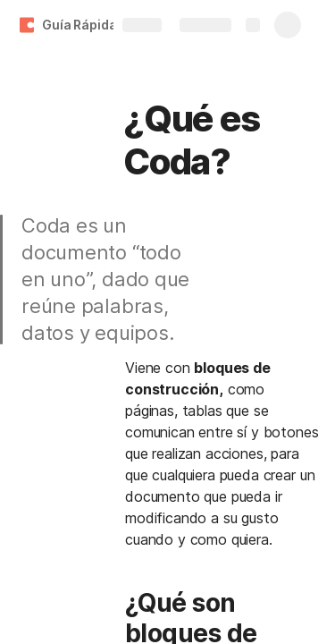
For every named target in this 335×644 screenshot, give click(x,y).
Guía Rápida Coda (97, 25)
